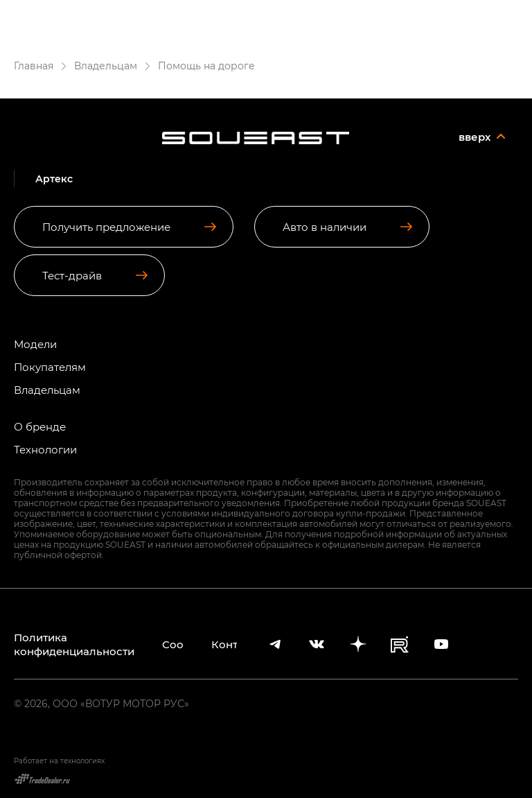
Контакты (224, 644)
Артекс (164, 16)
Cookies (173, 644)
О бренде (40, 427)
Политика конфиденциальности (74, 644)
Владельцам (47, 390)
